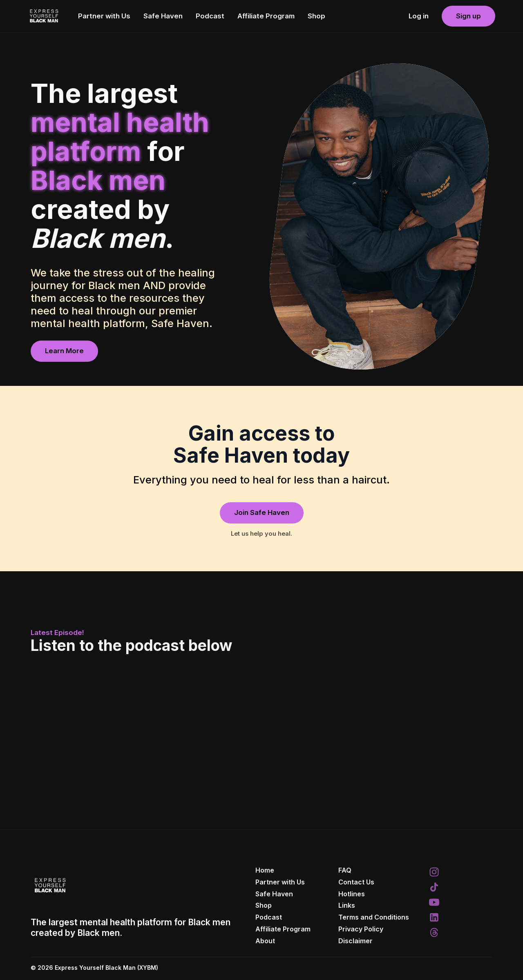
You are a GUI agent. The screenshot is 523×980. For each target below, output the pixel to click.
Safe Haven (163, 16)
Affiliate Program (266, 16)
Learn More (64, 351)
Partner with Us (104, 16)
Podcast (210, 16)
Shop (316, 16)
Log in (419, 16)
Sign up (468, 16)
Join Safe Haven (262, 512)
